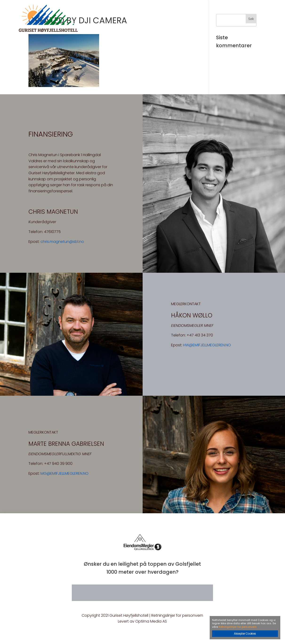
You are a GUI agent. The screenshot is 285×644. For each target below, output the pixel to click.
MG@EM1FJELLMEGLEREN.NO (64, 473)
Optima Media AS (151, 621)
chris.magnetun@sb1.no (62, 242)
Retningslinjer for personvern (177, 615)
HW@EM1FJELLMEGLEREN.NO (207, 345)
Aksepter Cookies (245, 634)
